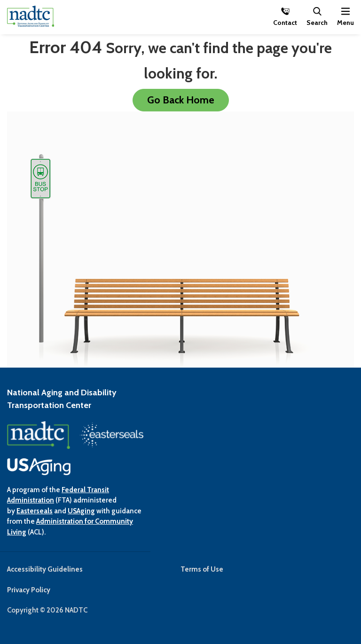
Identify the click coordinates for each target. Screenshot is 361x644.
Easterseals (35, 511)
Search (317, 22)
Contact (285, 22)
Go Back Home (181, 100)
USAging (81, 511)
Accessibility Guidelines (45, 569)
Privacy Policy (29, 590)
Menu (345, 22)
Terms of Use (202, 569)
